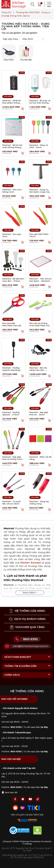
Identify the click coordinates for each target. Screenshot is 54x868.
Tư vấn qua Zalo (36, 727)
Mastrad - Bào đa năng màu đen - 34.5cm (38, 370)
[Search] (32, 4)
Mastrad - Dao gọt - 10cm (12, 235)
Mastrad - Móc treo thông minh (12, 191)
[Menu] (48, 4)
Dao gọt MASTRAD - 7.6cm (40, 235)
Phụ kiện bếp (26, 53)
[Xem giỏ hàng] (40, 4)
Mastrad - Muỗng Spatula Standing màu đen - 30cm (11, 370)
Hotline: (12, 727)
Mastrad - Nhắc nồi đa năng (40, 458)
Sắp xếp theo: (11, 39)
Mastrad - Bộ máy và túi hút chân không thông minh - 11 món (40, 103)
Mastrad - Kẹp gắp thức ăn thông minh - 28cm (13, 459)
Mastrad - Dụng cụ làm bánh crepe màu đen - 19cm (40, 192)
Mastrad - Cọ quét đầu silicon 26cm (11, 503)
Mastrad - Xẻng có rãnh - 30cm (39, 146)
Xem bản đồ (9, 792)
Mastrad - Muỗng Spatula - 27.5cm (11, 413)
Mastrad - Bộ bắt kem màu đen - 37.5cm (13, 280)
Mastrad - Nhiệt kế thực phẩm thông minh (12, 103)
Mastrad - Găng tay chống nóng (39, 503)
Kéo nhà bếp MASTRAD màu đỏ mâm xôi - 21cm (12, 325)
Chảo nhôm (9, 53)
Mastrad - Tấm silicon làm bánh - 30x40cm (40, 280)
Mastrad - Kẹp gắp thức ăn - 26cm (39, 413)
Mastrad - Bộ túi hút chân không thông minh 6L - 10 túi (12, 147)
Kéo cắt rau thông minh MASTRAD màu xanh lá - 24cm (40, 325)
